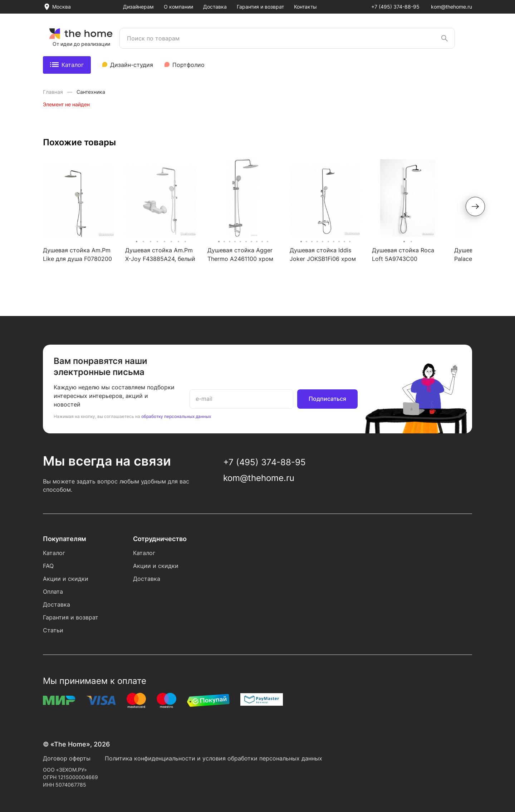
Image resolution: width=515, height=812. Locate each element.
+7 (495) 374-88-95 (395, 7)
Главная (54, 92)
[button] (475, 206)
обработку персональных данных (176, 416)
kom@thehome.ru (452, 7)
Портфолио (188, 65)
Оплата (53, 592)
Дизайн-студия (132, 65)
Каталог (67, 65)
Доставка (215, 7)
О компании (178, 7)
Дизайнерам (138, 7)
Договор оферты (67, 758)
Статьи (53, 630)
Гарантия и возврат (260, 7)
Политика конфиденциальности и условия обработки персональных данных (214, 758)
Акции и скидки (66, 579)
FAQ (48, 566)
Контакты (305, 7)
